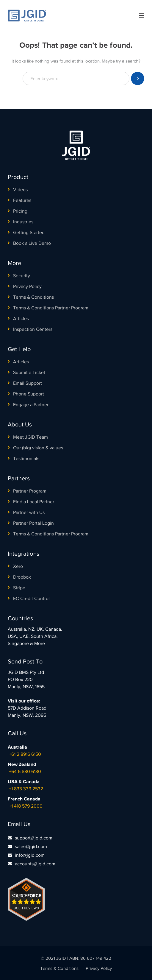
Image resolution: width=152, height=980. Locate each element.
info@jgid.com (30, 855)
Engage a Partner (31, 405)
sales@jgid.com (31, 847)
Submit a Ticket (29, 373)
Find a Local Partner (34, 502)
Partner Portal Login (33, 523)
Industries (23, 222)
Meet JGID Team (30, 437)
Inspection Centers (33, 329)
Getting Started (29, 233)
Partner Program (30, 491)
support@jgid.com (34, 838)
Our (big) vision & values (38, 448)
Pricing (20, 211)
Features (22, 200)
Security (22, 276)
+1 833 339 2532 (26, 789)
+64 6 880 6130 (25, 772)
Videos (20, 190)
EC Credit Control (31, 599)
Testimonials (26, 459)
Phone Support (29, 394)
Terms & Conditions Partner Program (51, 308)
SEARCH (138, 78)
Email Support (28, 383)
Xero (18, 566)
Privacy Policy (27, 286)
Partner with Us (29, 512)
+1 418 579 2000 (26, 806)
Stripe (19, 588)
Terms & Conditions (33, 297)
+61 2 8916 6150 (25, 754)
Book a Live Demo (32, 243)
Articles (21, 319)
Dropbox (22, 577)
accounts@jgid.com (35, 864)
